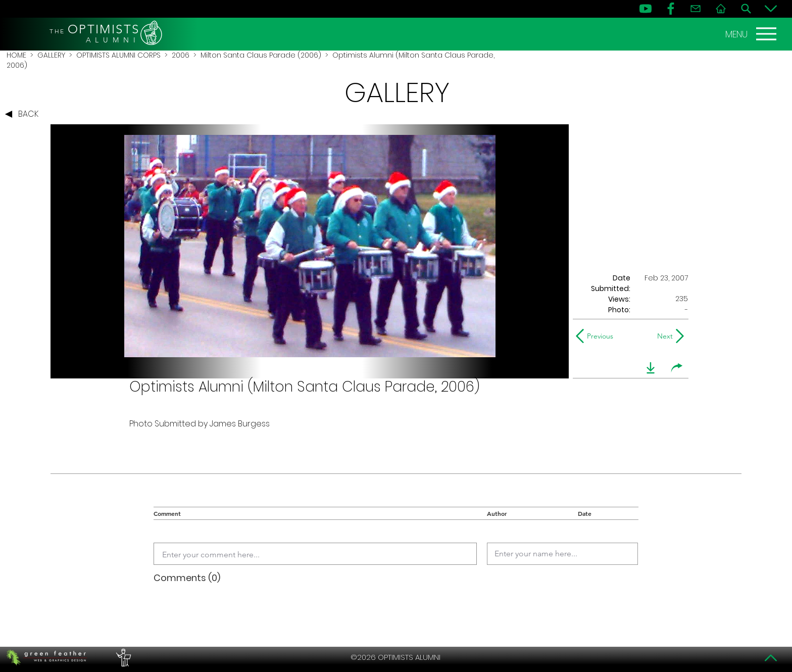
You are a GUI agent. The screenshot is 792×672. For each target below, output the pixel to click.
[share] (677, 368)
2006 (181, 55)
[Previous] (597, 336)
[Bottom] (771, 9)
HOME (16, 55)
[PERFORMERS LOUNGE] (122, 657)
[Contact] (696, 9)
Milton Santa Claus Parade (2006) (261, 55)
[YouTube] (646, 9)
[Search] (746, 9)
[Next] (663, 336)
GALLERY (51, 55)
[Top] (771, 658)
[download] (651, 368)
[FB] (671, 9)
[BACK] (24, 114)
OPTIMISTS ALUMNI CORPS (118, 55)
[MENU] (752, 34)
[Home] (721, 9)
